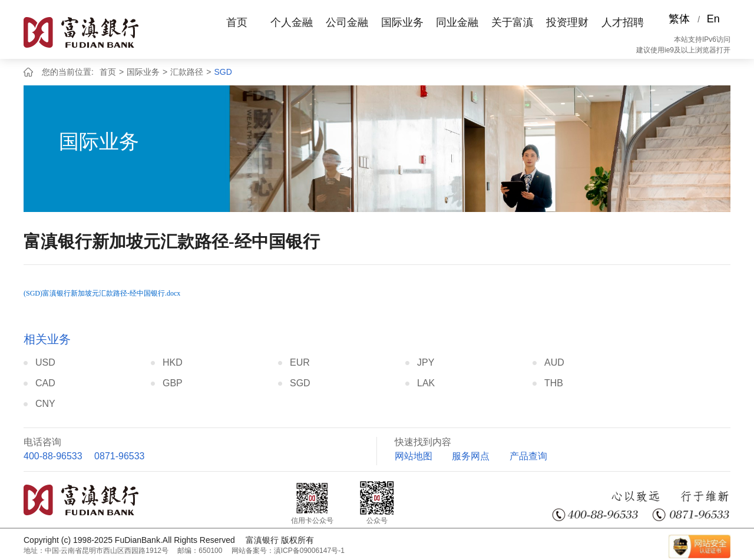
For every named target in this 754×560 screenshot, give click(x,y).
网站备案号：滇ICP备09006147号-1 (288, 551)
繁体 (679, 19)
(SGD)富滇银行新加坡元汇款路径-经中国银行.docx (102, 293)
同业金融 (457, 22)
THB (554, 383)
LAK (426, 383)
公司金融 (347, 22)
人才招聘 (623, 22)
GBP (173, 383)
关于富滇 (512, 22)
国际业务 (402, 22)
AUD (554, 362)
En (713, 19)
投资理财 (567, 22)
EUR (300, 362)
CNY (45, 404)
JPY (426, 362)
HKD (173, 362)
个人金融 (292, 22)
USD (45, 362)
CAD (45, 383)
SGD (223, 72)
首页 (237, 22)
